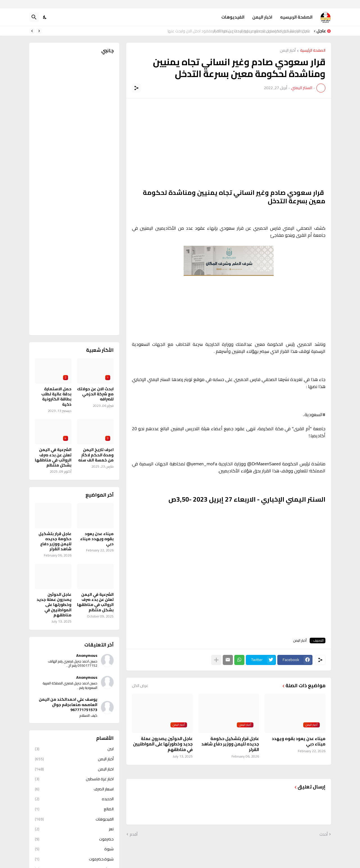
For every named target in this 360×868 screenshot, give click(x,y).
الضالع (74, 809)
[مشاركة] (136, 88)
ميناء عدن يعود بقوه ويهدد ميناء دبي (299, 741)
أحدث (324, 835)
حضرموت (74, 839)
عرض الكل (140, 686)
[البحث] (34, 17)
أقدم (134, 835)
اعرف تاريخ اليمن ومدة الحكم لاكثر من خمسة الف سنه (96, 455)
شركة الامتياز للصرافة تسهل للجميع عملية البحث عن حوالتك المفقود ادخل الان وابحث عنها (240, 31)
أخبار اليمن (288, 51)
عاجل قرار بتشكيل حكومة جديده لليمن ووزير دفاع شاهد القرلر (230, 744)
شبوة (74, 849)
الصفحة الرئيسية (313, 51)
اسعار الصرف (74, 789)
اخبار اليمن (262, 17)
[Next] (32, 31)
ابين (74, 749)
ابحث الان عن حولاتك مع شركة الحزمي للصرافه (95, 394)
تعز (74, 829)
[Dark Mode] (45, 17)
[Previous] (39, 31)
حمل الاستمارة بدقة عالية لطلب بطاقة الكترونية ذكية (56, 397)
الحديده (74, 799)
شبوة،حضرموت (74, 859)
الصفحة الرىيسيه (296, 17)
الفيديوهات (233, 17)
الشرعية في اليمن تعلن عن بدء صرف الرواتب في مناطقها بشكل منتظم (53, 457)
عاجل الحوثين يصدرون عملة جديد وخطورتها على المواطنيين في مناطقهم (163, 744)
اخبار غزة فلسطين (74, 779)
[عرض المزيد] (216, 660)
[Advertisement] (229, 143)
